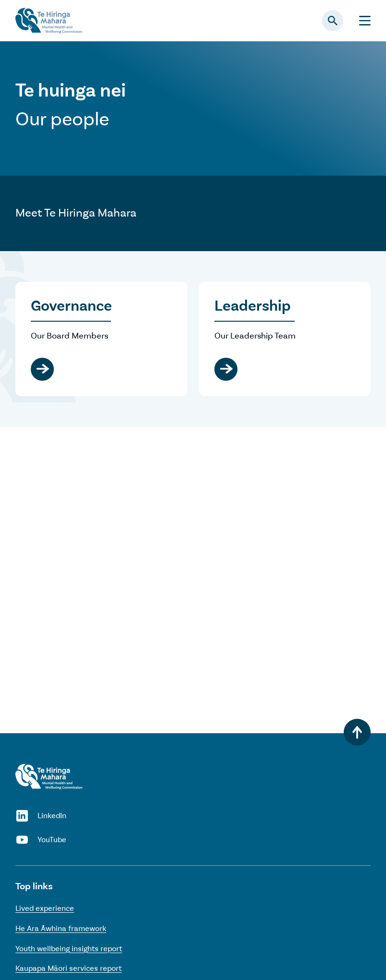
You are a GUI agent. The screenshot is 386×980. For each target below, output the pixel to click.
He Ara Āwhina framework (61, 928)
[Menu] (365, 21)
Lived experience (45, 908)
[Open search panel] (333, 21)
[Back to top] (357, 732)
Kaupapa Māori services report (68, 968)
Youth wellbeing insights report (69, 949)
